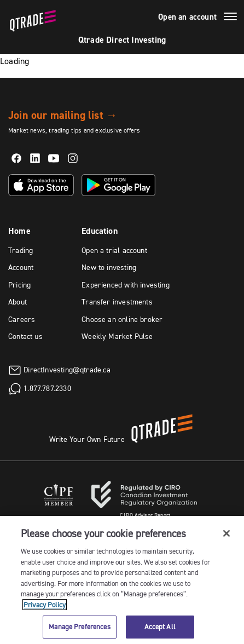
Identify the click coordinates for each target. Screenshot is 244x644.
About (18, 302)
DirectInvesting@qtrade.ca (67, 369)
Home (19, 231)
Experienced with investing (126, 285)
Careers (22, 319)
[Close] (226, 533)
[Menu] (230, 18)
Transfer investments (117, 302)
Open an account (187, 17)
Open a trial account (114, 250)
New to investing (109, 267)
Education (100, 231)
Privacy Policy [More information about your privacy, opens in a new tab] (45, 605)
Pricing (19, 285)
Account (21, 267)
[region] (122, 580)
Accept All (160, 626)
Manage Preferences (79, 626)
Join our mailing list (63, 115)
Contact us (25, 336)
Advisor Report (145, 515)
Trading (21, 250)
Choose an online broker (122, 319)
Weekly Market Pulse (117, 336)
